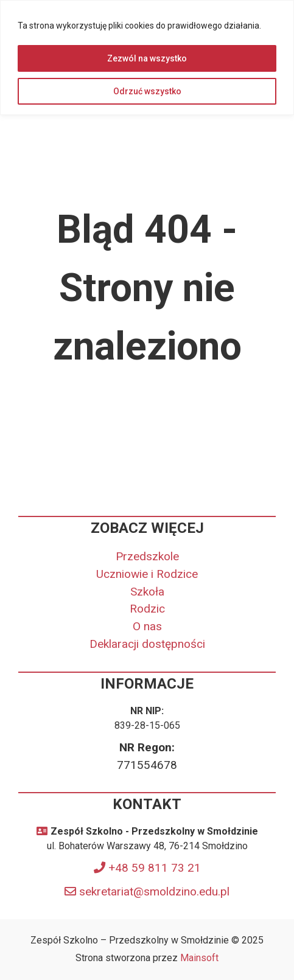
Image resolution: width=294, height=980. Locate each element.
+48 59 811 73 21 (155, 868)
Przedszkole (147, 556)
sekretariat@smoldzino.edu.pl (154, 891)
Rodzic (147, 609)
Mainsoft (199, 958)
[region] (147, 57)
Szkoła (147, 592)
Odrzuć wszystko (147, 91)
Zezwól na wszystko (147, 58)
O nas (147, 626)
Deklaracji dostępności (147, 644)
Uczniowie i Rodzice (147, 574)
